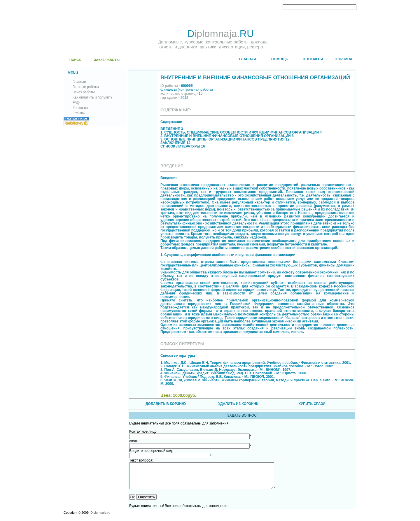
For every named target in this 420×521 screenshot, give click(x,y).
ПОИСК (75, 60)
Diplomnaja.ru (100, 518)
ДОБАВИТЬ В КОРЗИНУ (166, 404)
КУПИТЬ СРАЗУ (312, 404)
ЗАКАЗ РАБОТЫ (107, 60)
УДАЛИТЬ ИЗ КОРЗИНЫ (239, 404)
